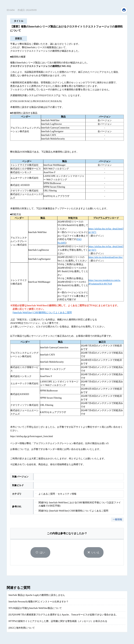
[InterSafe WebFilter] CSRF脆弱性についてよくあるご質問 (42, 313)
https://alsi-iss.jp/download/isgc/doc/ (106, 257)
